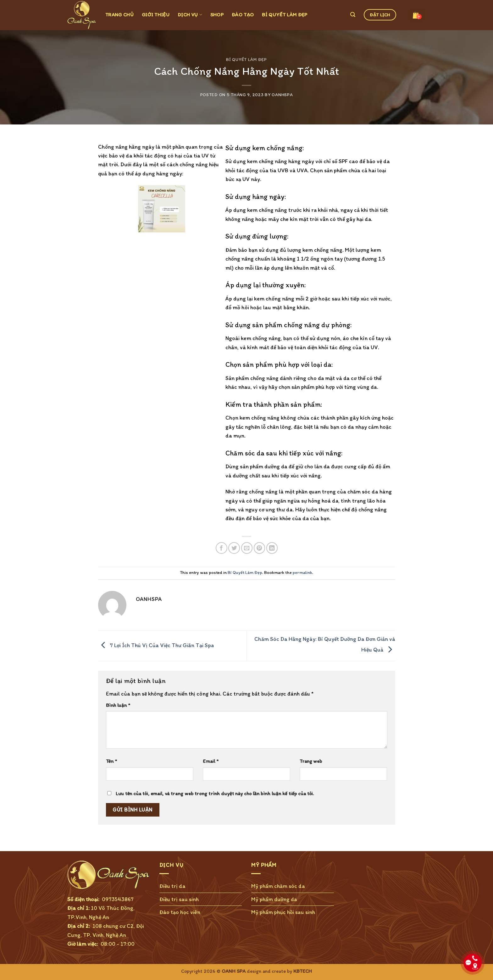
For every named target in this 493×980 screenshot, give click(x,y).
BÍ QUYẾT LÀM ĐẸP (285, 15)
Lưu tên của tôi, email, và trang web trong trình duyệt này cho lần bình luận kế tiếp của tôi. (215, 793)
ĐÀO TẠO (243, 15)
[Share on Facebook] (222, 548)
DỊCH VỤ (190, 15)
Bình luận (118, 705)
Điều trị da (172, 886)
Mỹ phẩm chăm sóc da (278, 886)
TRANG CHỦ (119, 15)
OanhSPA (282, 95)
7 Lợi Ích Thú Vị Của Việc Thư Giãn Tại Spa (156, 645)
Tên (111, 761)
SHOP (217, 15)
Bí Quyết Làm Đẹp (246, 59)
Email (211, 761)
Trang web (311, 761)
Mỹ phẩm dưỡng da (274, 899)
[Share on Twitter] (234, 548)
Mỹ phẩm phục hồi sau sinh (283, 912)
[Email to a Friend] (247, 548)
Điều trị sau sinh (179, 899)
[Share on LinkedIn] (272, 548)
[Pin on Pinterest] (260, 548)
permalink (302, 573)
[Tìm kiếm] (353, 15)
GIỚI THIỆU (156, 15)
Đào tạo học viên (180, 912)
